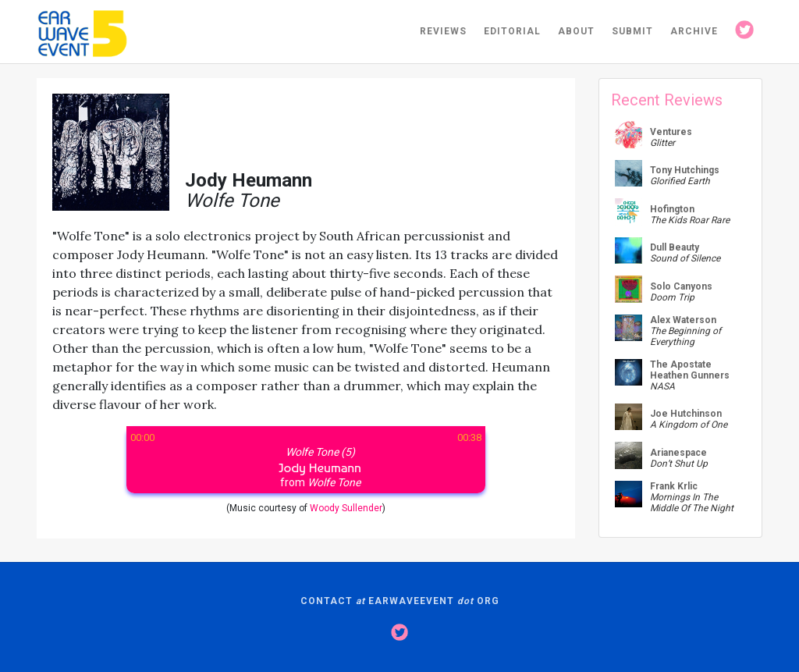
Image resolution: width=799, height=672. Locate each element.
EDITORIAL (512, 31)
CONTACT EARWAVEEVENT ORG (400, 601)
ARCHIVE (694, 31)
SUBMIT (632, 31)
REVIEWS (443, 31)
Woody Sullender (346, 508)
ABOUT (576, 31)
